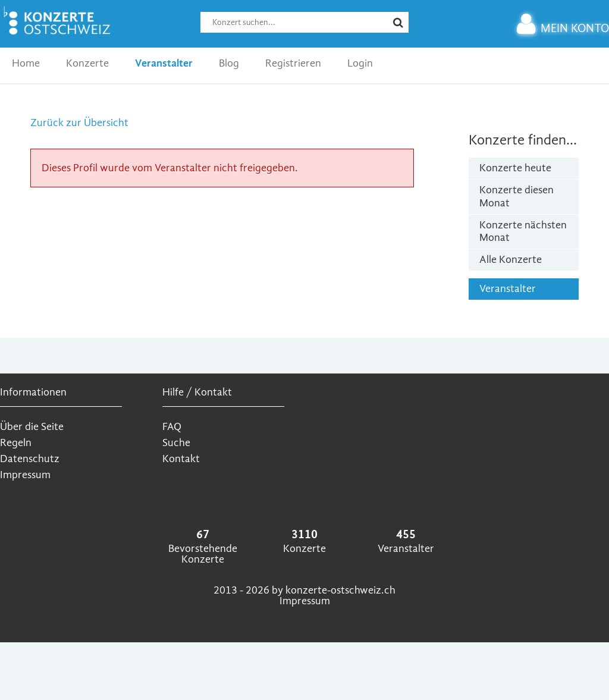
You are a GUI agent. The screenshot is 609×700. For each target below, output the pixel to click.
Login (360, 63)
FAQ (172, 427)
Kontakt (181, 459)
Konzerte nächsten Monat (523, 232)
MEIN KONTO (563, 28)
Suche (176, 443)
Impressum (25, 475)
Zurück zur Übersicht (79, 123)
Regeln (16, 443)
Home (26, 63)
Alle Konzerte (511, 260)
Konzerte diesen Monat (517, 197)
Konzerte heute (515, 168)
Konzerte (87, 63)
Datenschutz (30, 459)
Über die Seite (32, 427)
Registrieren (293, 63)
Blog (229, 63)
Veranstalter (164, 63)
